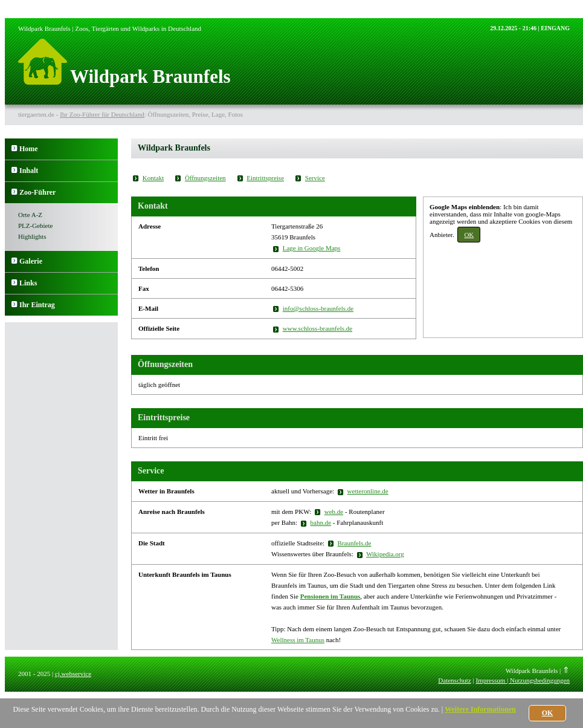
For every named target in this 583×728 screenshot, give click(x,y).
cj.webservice (73, 674)
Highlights (32, 236)
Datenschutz (454, 680)
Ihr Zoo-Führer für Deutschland (102, 114)
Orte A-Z (30, 215)
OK (469, 235)
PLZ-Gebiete (35, 226)
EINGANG (555, 28)
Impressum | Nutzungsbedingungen (523, 680)
